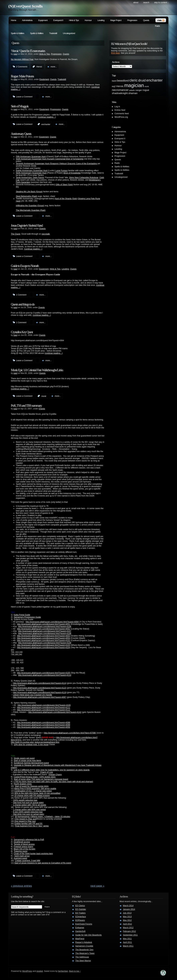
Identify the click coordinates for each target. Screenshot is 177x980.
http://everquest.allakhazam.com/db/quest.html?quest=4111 (44, 708)
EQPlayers (80, 920)
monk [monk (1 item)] (147, 86)
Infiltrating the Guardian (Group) (30, 206)
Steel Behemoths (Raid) (26, 196)
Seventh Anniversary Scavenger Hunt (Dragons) (37, 164)
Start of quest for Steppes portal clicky (32, 786)
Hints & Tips (74, 20)
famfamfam (63, 971)
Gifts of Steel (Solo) (64, 185)
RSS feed (115, 53)
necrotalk (46, 234)
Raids (157, 26)
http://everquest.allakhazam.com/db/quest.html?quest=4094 (52, 622)
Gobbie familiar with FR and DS (28, 824)
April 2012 (127, 924)
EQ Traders (80, 913)
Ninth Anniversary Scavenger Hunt (31, 173)
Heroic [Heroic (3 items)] (120, 86)
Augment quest (20, 858)
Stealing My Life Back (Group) (29, 192)
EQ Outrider (81, 909)
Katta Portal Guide (22, 615)
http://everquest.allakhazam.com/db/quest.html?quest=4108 (45, 633)
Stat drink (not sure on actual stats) (29, 814)
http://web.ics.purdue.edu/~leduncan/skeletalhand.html (35, 742)
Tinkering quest (21, 851)
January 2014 (129, 909)
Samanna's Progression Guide (27, 617)
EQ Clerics (80, 906)
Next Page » (97, 886)
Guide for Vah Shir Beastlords (88, 935)
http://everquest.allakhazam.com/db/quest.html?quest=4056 (44, 727)
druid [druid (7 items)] (142, 80)
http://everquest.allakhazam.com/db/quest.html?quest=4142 (55, 712)
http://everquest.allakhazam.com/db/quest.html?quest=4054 (44, 638)
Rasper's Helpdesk (84, 942)
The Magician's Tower (85, 953)
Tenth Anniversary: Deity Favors (30, 178)
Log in (117, 107)
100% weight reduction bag (25, 800)
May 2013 (127, 917)
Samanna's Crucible (84, 946)
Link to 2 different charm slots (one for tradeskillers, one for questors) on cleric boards (52, 770)
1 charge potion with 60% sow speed (29, 810)
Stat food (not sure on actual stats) (28, 803)
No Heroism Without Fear (22, 59)
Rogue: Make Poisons (22, 76)
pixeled (40, 971)
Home (14, 20)
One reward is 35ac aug (25, 819)
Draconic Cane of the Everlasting (82, 164)
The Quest (16, 234)
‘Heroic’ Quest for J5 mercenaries (28, 51)
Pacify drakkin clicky (23, 784)
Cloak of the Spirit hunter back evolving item (33, 854)
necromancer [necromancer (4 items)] (120, 90)
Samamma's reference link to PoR (29, 840)
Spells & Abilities (18, 33)
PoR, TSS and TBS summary (26, 406)
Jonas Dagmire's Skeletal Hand (27, 225)
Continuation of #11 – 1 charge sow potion (33, 791)
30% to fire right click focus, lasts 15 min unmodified (37, 793)
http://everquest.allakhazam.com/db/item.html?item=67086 (70, 733)
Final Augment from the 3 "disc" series (32, 826)
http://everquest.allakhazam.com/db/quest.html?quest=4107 (45, 631)
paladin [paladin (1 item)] (132, 90)
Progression (132, 20)
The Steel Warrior (83, 961)
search (146, 3)
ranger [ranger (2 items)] (139, 90)
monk (44, 396)
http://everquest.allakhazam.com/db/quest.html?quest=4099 (44, 725)
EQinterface (81, 917)
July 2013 (127, 913)
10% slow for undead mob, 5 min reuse (31, 745)
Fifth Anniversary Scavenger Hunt (31, 157)
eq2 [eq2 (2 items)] (114, 86)
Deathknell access (22, 842)
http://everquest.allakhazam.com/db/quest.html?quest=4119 (40, 693)
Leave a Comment (24, 97)
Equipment (43, 20)
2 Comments (22, 67)
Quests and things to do (23, 304)
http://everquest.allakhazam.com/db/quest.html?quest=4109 (45, 643)
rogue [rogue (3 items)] (146, 90)
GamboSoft (80, 931)
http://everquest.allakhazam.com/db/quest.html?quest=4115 (40, 688)
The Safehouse (82, 957)
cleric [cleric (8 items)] (133, 80)
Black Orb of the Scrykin (24, 849)
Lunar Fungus (61, 171)
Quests (146, 20)
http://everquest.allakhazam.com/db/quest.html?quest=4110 (45, 675)
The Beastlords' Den (84, 950)
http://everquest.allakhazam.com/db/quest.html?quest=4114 (40, 683)
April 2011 (127, 942)
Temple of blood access (24, 844)
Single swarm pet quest (24, 758)
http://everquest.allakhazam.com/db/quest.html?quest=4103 (44, 645)
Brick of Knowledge (72, 173)
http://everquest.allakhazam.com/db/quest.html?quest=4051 (44, 624)
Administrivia (27, 20)
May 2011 (127, 939)
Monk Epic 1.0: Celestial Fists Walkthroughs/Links (37, 370)
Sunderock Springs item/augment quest (31, 763)
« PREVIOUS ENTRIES (21, 886)
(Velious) (63, 164)
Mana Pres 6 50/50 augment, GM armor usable (35, 789)
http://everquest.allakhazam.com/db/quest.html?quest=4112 (44, 710)
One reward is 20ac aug (25, 821)
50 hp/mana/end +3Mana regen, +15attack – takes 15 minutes (42, 817)
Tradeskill (53, 33)
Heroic (39, 67)
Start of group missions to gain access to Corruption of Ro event (43, 863)
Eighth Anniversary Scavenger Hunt (32, 171)
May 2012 (127, 920)
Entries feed (120, 110)
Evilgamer (80, 928)
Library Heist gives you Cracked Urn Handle (32, 695)
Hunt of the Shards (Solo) (66, 199)
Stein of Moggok (20, 106)
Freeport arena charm (23, 847)
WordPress (27, 971)
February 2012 (129, 931)
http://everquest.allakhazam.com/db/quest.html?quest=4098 (44, 723)
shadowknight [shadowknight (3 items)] (120, 93)
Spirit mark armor (22, 856)
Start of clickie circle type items (27, 761)
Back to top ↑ (75, 971)
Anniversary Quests (21, 134)
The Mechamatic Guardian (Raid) (31, 210)
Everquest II (58, 20)
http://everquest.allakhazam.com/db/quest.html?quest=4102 (44, 640)
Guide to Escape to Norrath (25, 266)
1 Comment (21, 295)
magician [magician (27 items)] (134, 85)
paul (15, 54)
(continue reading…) (47, 117)
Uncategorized (69, 33)
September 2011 (130, 935)
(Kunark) (51, 159)
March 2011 (128, 946)
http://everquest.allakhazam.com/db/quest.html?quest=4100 (44, 705)
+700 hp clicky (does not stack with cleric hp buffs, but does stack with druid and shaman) (53, 782)
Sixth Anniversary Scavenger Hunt (31, 159)
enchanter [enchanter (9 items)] (154, 80)
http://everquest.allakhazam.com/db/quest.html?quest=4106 (45, 626)
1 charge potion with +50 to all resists (30, 805)
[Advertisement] (152, 146)
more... (54, 67)
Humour (88, 20)
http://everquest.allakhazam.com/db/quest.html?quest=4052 (44, 629)
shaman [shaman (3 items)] (133, 93)
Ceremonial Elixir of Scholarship (69, 159)
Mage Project (116, 20)
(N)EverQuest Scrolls (25, 6)
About (136, 3)
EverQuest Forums (84, 924)
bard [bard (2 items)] (114, 81)
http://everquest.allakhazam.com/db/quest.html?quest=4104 (44, 647)
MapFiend (80, 939)
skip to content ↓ (161, 3)
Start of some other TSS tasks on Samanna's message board (41, 779)
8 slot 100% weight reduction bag (28, 812)
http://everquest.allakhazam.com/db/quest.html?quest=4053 (44, 636)
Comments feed (122, 114)
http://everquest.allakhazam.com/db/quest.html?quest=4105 (44, 673)
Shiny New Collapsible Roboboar (84, 178)
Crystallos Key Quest (22, 332)
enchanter (46, 124)
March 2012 (128, 928)
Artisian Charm (55, 775)
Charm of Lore (47, 772)
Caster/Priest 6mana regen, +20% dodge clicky (35, 777)
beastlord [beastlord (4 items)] (123, 81)
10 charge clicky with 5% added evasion (32, 796)
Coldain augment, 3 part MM (27, 861)
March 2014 (128, 906)
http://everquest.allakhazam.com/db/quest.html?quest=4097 (40, 697)
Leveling (101, 20)
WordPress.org (121, 117)
